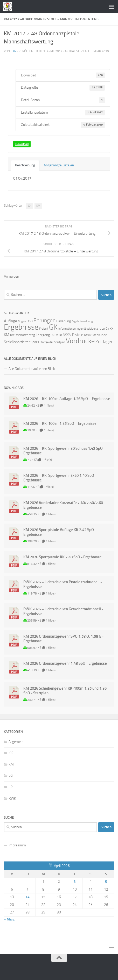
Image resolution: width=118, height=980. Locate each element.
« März (9, 919)
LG (11, 776)
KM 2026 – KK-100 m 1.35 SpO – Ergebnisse (60, 423)
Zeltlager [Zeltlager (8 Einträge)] (104, 342)
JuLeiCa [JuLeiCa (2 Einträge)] (104, 328)
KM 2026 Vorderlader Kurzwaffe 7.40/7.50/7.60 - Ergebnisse (64, 505)
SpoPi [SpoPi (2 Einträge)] (35, 342)
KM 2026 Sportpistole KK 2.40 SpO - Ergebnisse (63, 557)
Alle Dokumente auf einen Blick (32, 369)
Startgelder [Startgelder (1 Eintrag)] (47, 342)
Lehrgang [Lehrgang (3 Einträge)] (43, 335)
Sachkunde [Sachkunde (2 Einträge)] (99, 335)
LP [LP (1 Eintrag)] (60, 335)
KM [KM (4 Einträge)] (7, 335)
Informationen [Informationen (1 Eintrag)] (67, 329)
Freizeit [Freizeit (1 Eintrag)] (44, 329)
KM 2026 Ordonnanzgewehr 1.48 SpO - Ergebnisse (65, 663)
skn (13, 51)
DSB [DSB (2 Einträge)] (30, 321)
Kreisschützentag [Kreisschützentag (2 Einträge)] (23, 335)
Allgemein (16, 742)
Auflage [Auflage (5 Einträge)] (11, 321)
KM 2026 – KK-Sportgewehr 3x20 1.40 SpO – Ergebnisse (60, 478)
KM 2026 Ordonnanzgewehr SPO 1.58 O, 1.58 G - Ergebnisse (63, 639)
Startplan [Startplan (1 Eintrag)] (60, 342)
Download (22, 144)
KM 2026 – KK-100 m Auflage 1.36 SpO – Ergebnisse (67, 399)
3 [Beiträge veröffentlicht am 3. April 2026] (75, 882)
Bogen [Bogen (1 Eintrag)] (22, 321)
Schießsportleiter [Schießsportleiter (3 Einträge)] (17, 342)
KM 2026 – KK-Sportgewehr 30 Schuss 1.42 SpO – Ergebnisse (65, 451)
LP (11, 787)
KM (38, 206)
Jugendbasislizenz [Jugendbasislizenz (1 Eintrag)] (87, 329)
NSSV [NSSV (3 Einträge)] (67, 335)
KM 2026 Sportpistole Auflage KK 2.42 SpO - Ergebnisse (60, 532)
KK (11, 753)
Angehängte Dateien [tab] (59, 165)
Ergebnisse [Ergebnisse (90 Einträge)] (21, 327)
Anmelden (11, 276)
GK (30, 206)
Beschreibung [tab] (25, 165)
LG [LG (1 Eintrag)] (52, 335)
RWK (12, 798)
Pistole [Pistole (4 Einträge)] (78, 335)
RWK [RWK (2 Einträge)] (87, 335)
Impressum (17, 845)
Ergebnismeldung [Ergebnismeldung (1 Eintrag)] (82, 321)
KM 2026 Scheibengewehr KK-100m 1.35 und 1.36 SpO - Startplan (65, 691)
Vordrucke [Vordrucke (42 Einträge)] (80, 341)
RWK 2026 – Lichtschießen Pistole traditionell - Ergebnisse (63, 584)
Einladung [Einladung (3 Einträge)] (64, 321)
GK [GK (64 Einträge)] (53, 327)
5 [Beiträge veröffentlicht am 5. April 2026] (106, 882)
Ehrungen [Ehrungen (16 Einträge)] (44, 320)
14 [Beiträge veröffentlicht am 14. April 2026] (27, 897)
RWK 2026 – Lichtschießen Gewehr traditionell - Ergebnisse (63, 611)
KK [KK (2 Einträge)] (112, 328)
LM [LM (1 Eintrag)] (56, 335)
